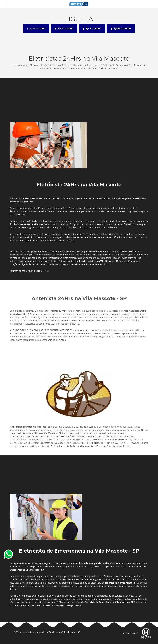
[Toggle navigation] (6, 4)
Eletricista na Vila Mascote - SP (64, 632)
